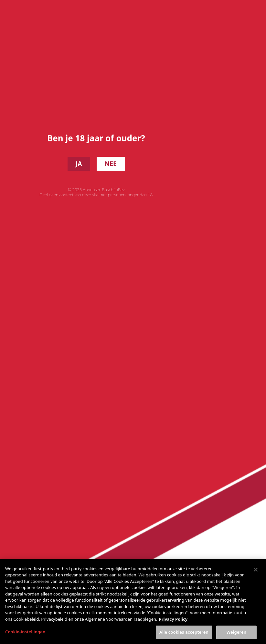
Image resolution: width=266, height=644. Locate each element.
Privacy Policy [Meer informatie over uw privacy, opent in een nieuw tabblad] (173, 625)
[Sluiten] (256, 575)
